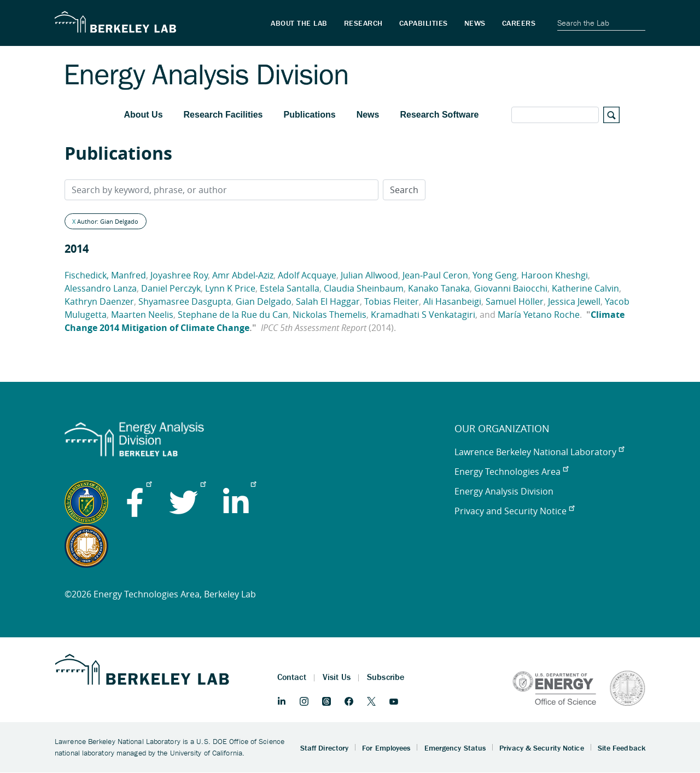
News (368, 115)
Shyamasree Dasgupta (185, 301)
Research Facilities (223, 115)
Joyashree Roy (179, 275)
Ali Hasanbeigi (452, 301)
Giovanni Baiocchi (511, 288)
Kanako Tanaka (439, 288)
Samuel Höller (515, 301)
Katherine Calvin (585, 288)
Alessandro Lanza (101, 288)
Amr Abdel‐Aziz (243, 275)
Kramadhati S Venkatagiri (423, 315)
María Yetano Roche (539, 315)
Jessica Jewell (574, 301)
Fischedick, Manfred (105, 275)
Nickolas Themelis (329, 315)
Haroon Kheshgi (555, 275)
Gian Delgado (264, 301)
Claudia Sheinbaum (364, 288)
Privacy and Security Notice (514, 511)
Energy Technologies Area (511, 472)
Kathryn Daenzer (99, 301)
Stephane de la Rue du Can (233, 315)
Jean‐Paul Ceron (435, 275)
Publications (310, 115)
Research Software (439, 115)
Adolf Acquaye (307, 275)
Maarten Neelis (142, 315)
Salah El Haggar (328, 301)
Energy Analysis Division (504, 491)
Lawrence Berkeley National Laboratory (539, 452)
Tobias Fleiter (392, 301)
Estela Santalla (290, 288)
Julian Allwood (369, 275)
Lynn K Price (230, 288)
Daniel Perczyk (171, 288)
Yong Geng (495, 275)
